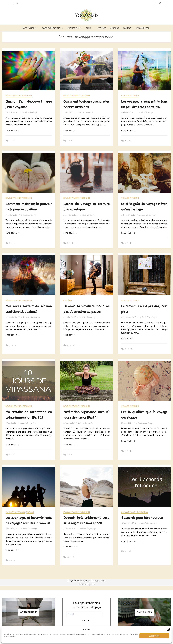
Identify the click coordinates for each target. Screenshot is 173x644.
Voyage (30, 512)
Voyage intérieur (130, 96)
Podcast (102, 28)
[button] (168, 629)
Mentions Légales (87, 584)
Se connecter (142, 28)
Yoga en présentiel (52, 28)
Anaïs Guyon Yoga (30, 112)
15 (68, 557)
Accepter (154, 636)
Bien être (68, 300)
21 (126, 349)
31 (68, 345)
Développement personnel (19, 96)
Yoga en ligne (29, 28)
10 (10, 345)
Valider (86, 620)
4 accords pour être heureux (142, 518)
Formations (73, 28)
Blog (88, 28)
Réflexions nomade (15, 512)
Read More (13, 130)
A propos (114, 28)
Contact (127, 28)
